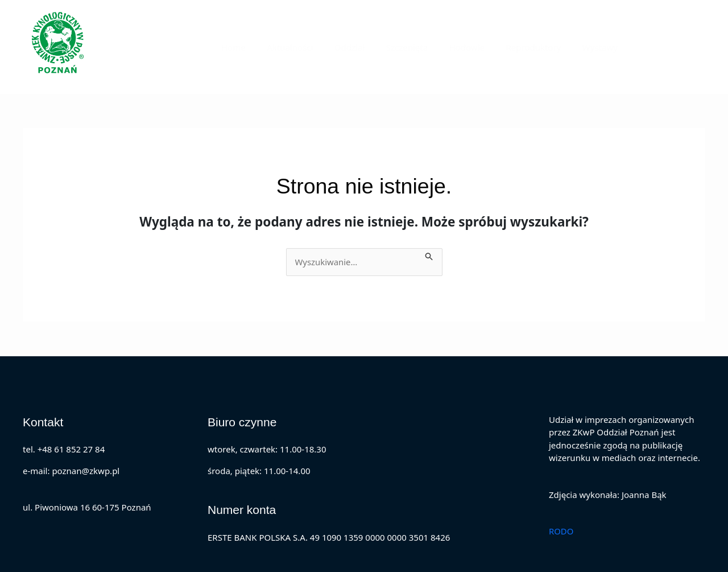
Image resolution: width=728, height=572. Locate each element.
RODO (561, 531)
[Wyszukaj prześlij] (432, 255)
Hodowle (477, 47)
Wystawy (602, 47)
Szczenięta (422, 47)
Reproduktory (540, 47)
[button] (674, 47)
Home (261, 47)
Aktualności (313, 47)
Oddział (369, 47)
